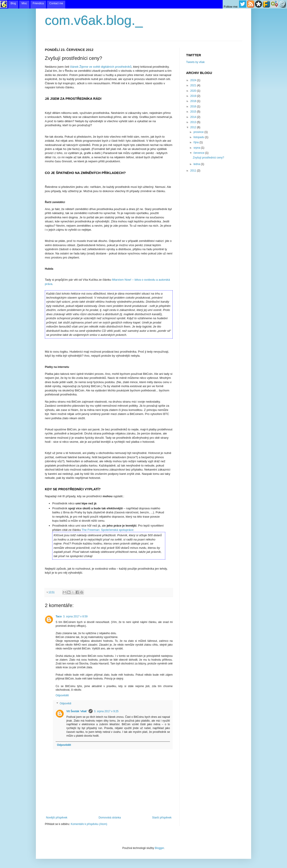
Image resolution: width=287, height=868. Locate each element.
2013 (194, 122)
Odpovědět (62, 695)
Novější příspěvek (57, 818)
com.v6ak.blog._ (94, 20)
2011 (194, 171)
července (199, 153)
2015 (194, 112)
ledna (197, 164)
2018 (194, 101)
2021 (194, 85)
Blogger (159, 848)
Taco (59, 616)
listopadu (199, 137)
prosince (199, 132)
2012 (194, 127)
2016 (194, 106)
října (197, 142)
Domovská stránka (110, 818)
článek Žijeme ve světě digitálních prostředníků (101, 67)
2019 (194, 96)
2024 (194, 80)
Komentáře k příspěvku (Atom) (89, 824)
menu (143, 4)
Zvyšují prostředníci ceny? (208, 158)
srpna (197, 148)
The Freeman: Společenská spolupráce (107, 530)
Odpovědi (65, 703)
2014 (194, 117)
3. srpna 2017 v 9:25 (106, 711)
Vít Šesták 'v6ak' (77, 711)
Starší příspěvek (162, 818)
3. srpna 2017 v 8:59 (75, 616)
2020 (194, 91)
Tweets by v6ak (195, 62)
